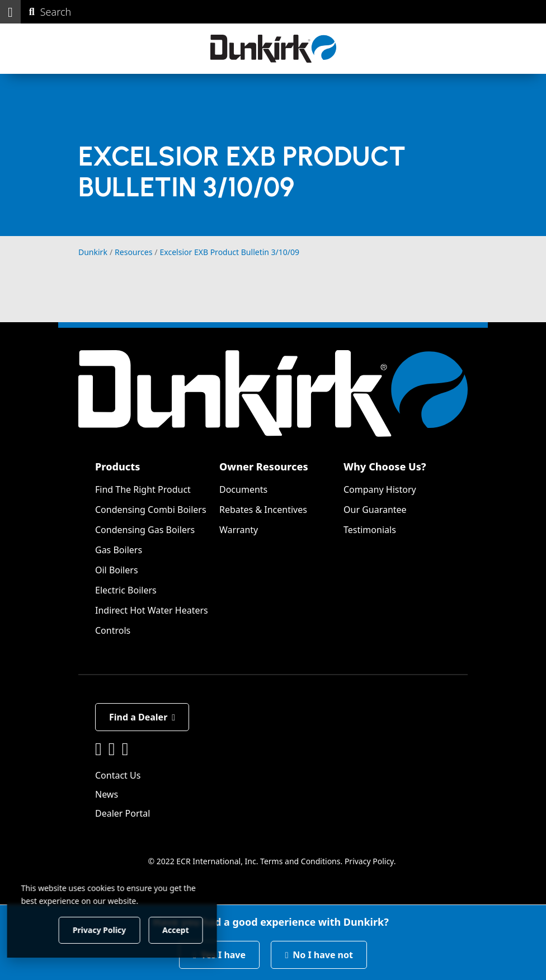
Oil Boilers (117, 570)
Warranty (239, 530)
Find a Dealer (142, 717)
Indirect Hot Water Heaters (152, 610)
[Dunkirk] (273, 49)
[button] (10, 12)
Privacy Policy (369, 861)
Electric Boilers (126, 590)
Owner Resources (264, 467)
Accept (191, 929)
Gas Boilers (119, 550)
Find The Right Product (143, 489)
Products (117, 467)
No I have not (319, 955)
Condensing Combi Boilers (151, 510)
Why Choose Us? (385, 467)
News (107, 794)
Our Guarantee (375, 510)
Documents (243, 489)
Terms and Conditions (300, 861)
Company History (380, 489)
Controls (113, 630)
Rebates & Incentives (263, 510)
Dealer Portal (123, 813)
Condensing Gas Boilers (145, 530)
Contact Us (118, 775)
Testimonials (370, 530)
